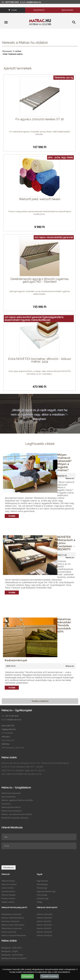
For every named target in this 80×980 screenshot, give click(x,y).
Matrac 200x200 (45, 914)
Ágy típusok (42, 881)
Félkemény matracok (12, 928)
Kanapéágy (42, 884)
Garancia (6, 804)
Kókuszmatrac (8, 881)
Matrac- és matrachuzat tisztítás (17, 814)
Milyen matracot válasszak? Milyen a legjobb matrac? (64, 462)
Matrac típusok (9, 895)
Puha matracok (9, 932)
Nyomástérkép (9, 797)
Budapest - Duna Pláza (12, 955)
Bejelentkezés (67, 10)
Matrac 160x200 (44, 918)
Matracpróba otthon (11, 807)
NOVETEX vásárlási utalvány (15, 818)
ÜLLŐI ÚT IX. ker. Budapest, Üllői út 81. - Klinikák (22, 767)
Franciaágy (42, 895)
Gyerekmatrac (8, 891)
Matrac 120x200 (44, 932)
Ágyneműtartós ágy (46, 891)
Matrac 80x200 (44, 921)
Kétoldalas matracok (11, 914)
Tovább (12, 516)
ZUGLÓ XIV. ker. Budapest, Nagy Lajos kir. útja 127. (23, 770)
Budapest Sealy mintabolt (14, 958)
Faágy (40, 902)
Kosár (13, 10)
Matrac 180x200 (44, 925)
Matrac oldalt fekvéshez (13, 918)
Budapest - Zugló (10, 951)
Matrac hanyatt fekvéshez (14, 935)
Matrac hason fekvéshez (13, 925)
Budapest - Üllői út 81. (12, 948)
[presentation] (24, 857)
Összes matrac (8, 898)
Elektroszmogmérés (11, 793)
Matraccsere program (12, 811)
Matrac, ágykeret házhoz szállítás (17, 800)
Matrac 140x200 (44, 935)
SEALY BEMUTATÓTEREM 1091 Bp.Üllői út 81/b (22, 774)
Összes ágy (42, 888)
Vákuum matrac (9, 884)
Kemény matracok (10, 921)
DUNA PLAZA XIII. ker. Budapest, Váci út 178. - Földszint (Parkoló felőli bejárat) (35, 763)
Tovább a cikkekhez (40, 701)
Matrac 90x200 (44, 928)
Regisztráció (39, 10)
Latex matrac (8, 888)
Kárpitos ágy (43, 898)
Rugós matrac (8, 902)
